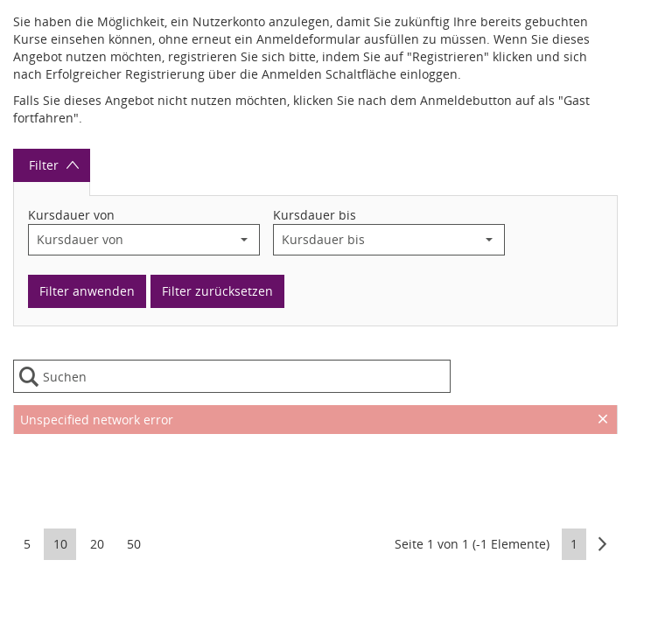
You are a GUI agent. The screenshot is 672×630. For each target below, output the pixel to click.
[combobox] (129, 240)
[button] (244, 240)
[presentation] (315, 478)
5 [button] (27, 544)
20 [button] (97, 544)
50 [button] (134, 544)
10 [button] (60, 544)
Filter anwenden (87, 291)
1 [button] (574, 544)
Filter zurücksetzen (217, 291)
